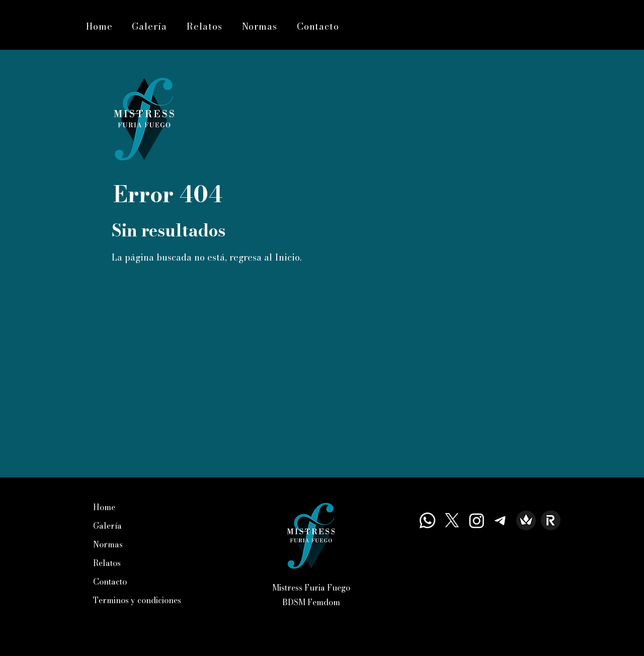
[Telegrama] (501, 520)
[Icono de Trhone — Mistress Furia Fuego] (526, 520)
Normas (108, 544)
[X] (452, 520)
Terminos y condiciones (137, 600)
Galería (107, 526)
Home (104, 507)
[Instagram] (477, 520)
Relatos (107, 563)
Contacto (110, 582)
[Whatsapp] (427, 520)
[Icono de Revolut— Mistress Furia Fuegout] (551, 520)
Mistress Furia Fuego (311, 588)
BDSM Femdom (311, 602)
